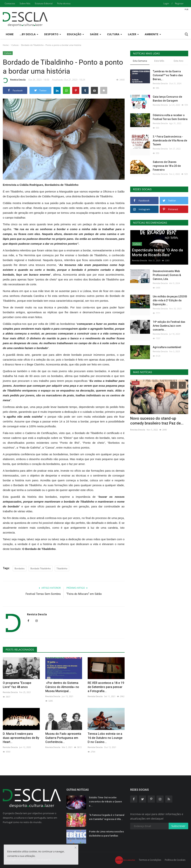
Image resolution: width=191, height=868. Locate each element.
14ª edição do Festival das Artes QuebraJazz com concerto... (169, 326)
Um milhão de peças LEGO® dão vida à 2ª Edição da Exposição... (170, 300)
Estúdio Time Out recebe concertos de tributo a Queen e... (105, 802)
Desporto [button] (53, 34)
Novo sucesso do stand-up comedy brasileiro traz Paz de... (157, 421)
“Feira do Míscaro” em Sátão (84, 594)
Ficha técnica (64, 3)
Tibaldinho (62, 568)
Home (10, 34)
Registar (179, 3)
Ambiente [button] (153, 34)
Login (166, 3)
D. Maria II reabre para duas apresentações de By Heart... (21, 738)
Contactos (10, 3)
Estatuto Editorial (44, 3)
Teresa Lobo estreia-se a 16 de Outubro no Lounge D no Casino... (105, 738)
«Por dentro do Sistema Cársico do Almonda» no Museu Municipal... (62, 687)
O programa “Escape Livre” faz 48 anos (17, 685)
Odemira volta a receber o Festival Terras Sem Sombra (170, 117)
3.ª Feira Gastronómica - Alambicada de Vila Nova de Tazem (170, 141)
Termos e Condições (150, 860)
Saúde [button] (95, 34)
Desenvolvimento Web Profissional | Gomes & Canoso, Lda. (167, 275)
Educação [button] (75, 34)
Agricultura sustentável (167, 347)
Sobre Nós (25, 3)
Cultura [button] (115, 34)
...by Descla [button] (29, 34)
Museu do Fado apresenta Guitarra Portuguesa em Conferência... (63, 738)
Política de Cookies (175, 860)
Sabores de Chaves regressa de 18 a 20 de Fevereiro (167, 166)
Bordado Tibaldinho (41, 568)
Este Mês (159, 61)
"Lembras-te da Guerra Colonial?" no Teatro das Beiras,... (168, 75)
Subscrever (178, 826)
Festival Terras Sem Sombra (43, 594)
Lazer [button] (133, 34)
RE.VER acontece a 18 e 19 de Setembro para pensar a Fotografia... (106, 687)
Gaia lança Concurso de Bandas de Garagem (167, 99)
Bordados (20, 568)
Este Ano (179, 61)
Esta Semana (140, 61)
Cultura (15, 45)
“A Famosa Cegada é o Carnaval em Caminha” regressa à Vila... (107, 817)
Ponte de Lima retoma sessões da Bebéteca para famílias (106, 834)
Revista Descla (14, 80)
